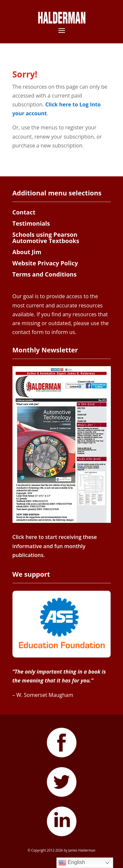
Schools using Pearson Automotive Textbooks (46, 238)
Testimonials (31, 223)
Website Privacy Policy (45, 263)
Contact (24, 212)
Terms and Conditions (45, 274)
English (72, 863)
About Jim (27, 252)
